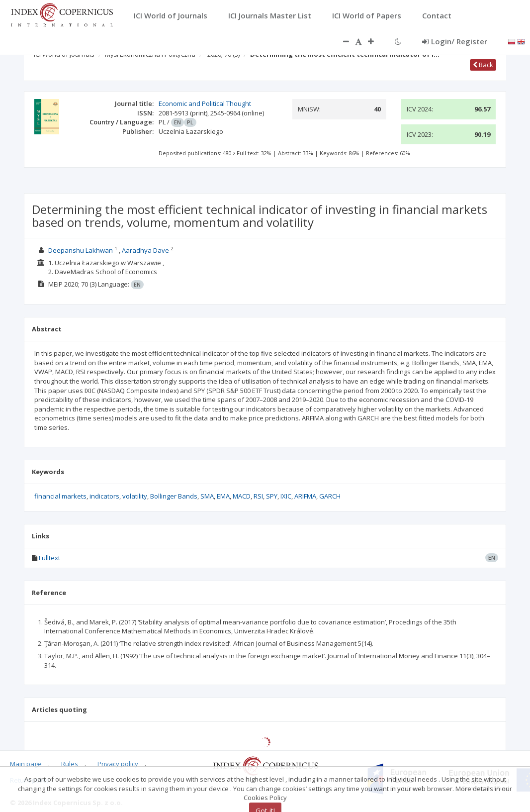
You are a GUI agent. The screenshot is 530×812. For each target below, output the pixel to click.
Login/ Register (455, 41)
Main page (26, 764)
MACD (242, 496)
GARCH (330, 496)
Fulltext (49, 558)
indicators (104, 496)
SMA (207, 496)
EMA (223, 496)
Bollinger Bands (174, 496)
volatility (135, 496)
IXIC (286, 496)
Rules (70, 764)
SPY (272, 496)
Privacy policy (118, 764)
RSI (258, 496)
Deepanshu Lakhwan (81, 250)
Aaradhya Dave (145, 250)
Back (483, 65)
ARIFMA (305, 496)
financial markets (60, 496)
